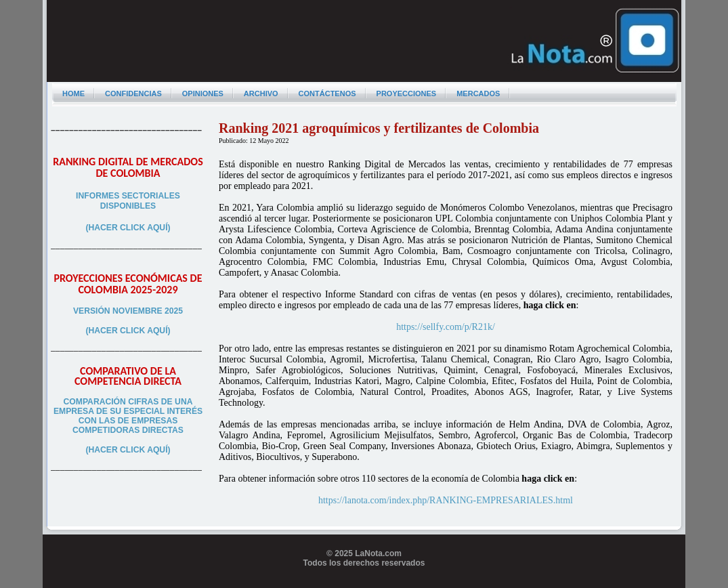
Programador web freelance (364, 583)
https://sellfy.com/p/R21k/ (446, 327)
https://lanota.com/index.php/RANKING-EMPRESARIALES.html (446, 500)
